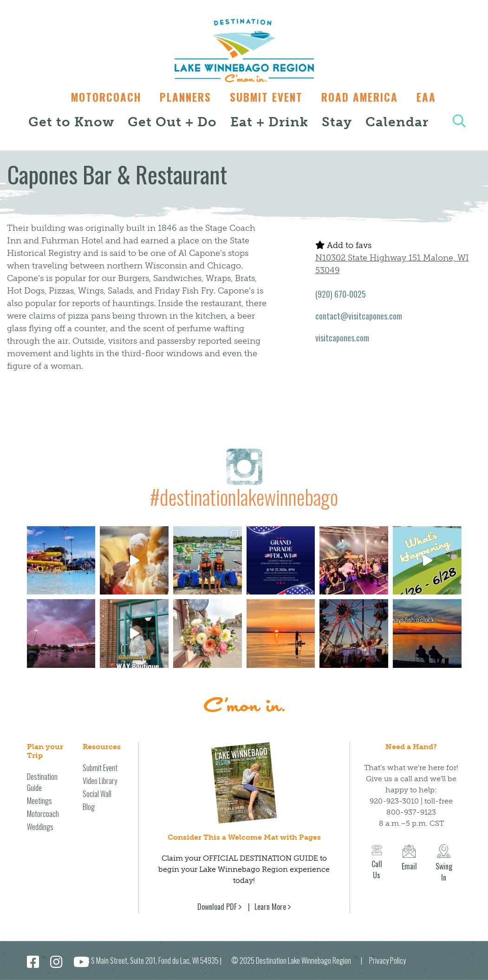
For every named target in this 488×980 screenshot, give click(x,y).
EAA (431, 97)
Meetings (39, 801)
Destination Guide (42, 782)
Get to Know (71, 122)
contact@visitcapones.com (359, 316)
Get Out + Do (172, 122)
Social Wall (97, 794)
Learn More (270, 907)
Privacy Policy (387, 960)
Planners (183, 97)
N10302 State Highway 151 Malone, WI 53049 (392, 264)
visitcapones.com (342, 338)
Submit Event (266, 97)
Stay (337, 122)
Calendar (397, 122)
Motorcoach (101, 97)
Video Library (100, 781)
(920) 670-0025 (341, 294)
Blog (89, 807)
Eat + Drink (269, 122)
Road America (362, 97)
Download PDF (217, 907)
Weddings (40, 827)
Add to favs (343, 245)
